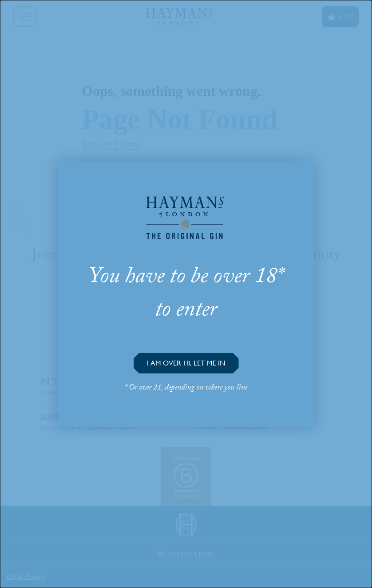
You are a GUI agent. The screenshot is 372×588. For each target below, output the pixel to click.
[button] (186, 363)
